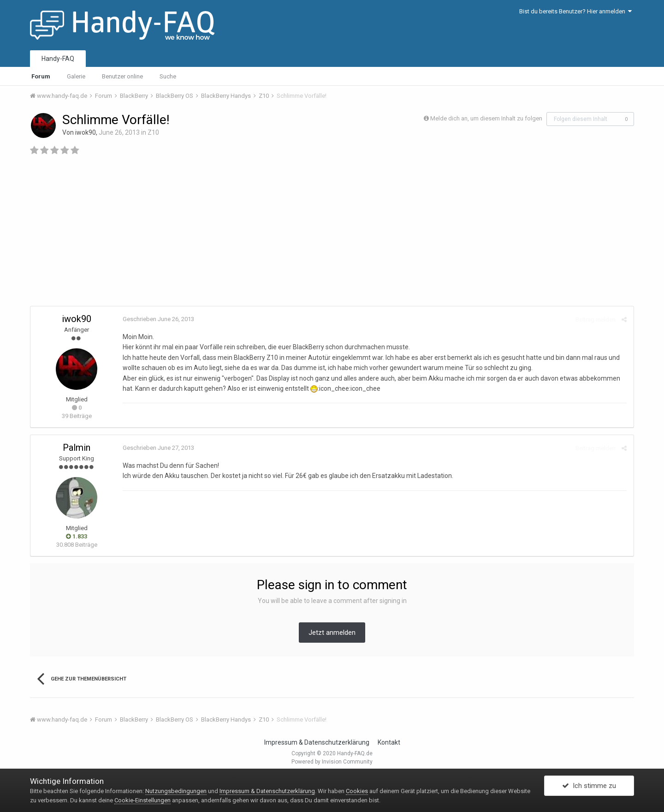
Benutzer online (122, 76)
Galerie (76, 76)
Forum (41, 76)
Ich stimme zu (589, 786)
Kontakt (389, 742)
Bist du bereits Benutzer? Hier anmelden (575, 11)
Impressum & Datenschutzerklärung (317, 742)
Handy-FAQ (58, 59)
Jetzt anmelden (332, 633)
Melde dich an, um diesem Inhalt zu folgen (486, 118)
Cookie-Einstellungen (142, 800)
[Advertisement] (332, 234)
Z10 (153, 132)
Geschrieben (158, 319)
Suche (168, 76)
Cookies (357, 791)
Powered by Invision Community (332, 762)
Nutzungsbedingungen (176, 791)
